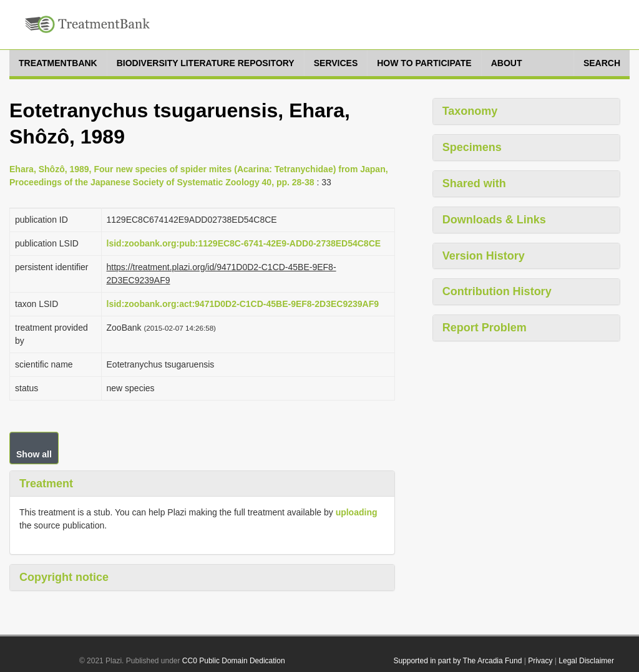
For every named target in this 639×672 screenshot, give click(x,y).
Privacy (540, 661)
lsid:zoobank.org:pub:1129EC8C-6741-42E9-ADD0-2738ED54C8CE (244, 243)
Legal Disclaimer (586, 661)
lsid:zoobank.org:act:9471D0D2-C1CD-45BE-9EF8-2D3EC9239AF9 (243, 304)
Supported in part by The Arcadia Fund (457, 661)
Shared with (474, 183)
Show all (34, 454)
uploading (357, 512)
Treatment (46, 484)
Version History (484, 256)
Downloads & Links (494, 220)
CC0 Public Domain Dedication (234, 661)
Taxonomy (470, 111)
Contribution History (497, 291)
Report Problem (485, 328)
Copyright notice (64, 577)
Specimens (472, 147)
